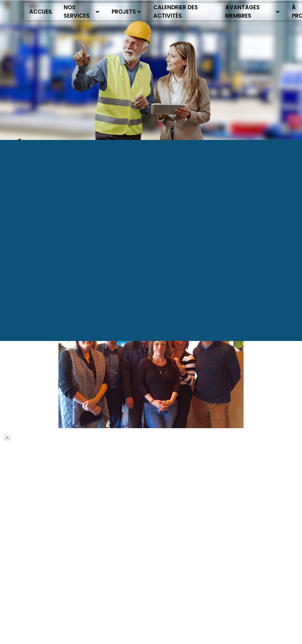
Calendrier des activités (176, 12)
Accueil (41, 12)
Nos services (81, 12)
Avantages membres (253, 12)
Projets (126, 12)
